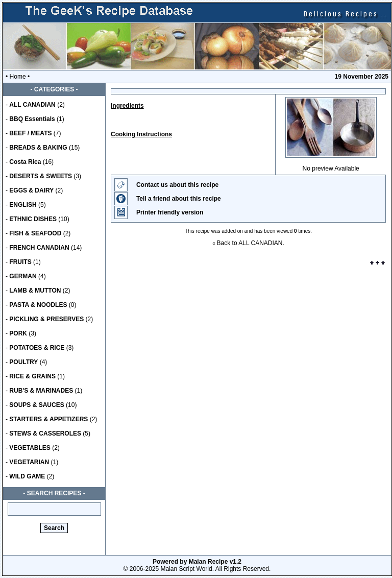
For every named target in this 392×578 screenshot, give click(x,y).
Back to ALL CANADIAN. (251, 243)
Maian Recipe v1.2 (215, 562)
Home (18, 77)
